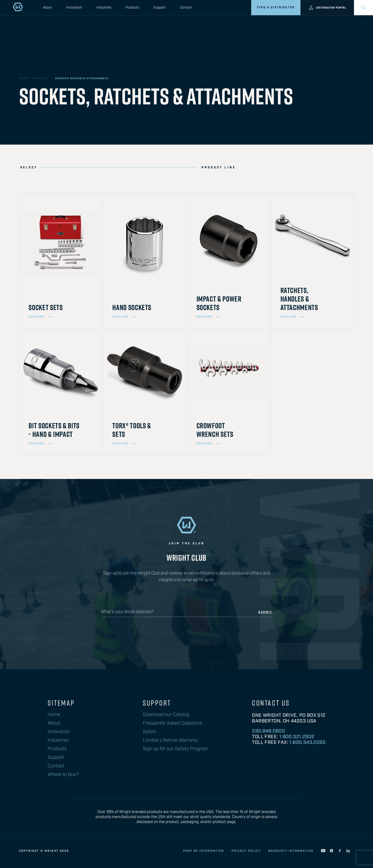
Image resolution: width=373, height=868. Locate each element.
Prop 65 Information (204, 851)
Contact (186, 8)
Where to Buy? (63, 775)
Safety (150, 732)
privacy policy (246, 851)
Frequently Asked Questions (172, 723)
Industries (104, 8)
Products (132, 8)
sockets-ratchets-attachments (82, 78)
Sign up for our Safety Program (175, 749)
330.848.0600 (268, 731)
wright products (33, 78)
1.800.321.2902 (297, 737)
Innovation (74, 8)
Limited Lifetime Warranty (170, 740)
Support (160, 8)
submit (265, 612)
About (47, 8)
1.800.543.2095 (307, 742)
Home (54, 715)
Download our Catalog (166, 715)
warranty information (291, 851)
